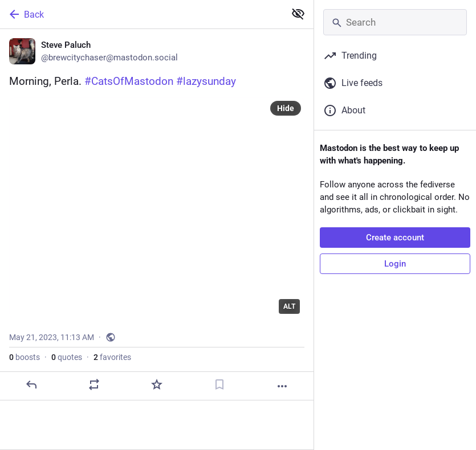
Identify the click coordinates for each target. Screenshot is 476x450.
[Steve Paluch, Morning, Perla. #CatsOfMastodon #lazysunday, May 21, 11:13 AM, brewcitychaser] (157, 215)
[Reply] (31, 384)
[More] (282, 386)
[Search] (395, 22)
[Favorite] (157, 384)
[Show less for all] (298, 14)
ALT (289, 306)
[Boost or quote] (94, 384)
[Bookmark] (219, 384)
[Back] (141, 14)
